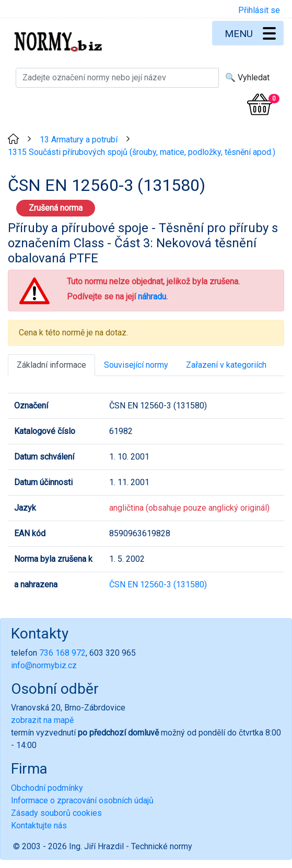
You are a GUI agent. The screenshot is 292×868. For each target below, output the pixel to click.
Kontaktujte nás (39, 825)
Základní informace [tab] (51, 365)
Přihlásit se (259, 10)
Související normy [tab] (136, 365)
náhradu (152, 297)
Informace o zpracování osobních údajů (82, 800)
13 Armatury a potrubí (79, 140)
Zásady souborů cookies (56, 813)
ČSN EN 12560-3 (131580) (158, 584)
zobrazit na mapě (42, 720)
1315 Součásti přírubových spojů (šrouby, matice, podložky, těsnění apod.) (142, 152)
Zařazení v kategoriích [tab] (226, 365)
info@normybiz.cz (44, 665)
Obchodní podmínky (47, 788)
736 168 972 (62, 653)
